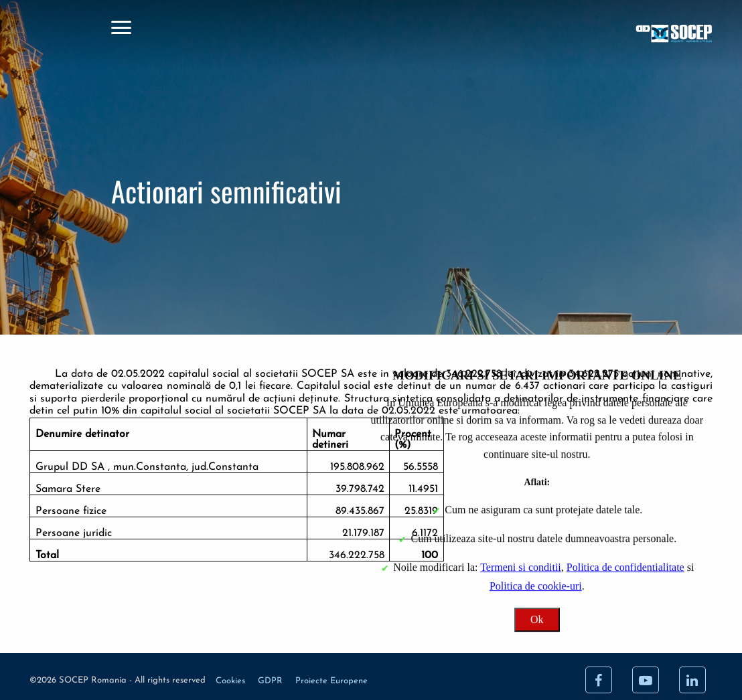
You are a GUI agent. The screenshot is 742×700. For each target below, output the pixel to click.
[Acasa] (594, 35)
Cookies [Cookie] (232, 681)
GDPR (272, 681)
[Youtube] (646, 680)
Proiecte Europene (331, 681)
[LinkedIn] (692, 680)
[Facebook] (599, 680)
